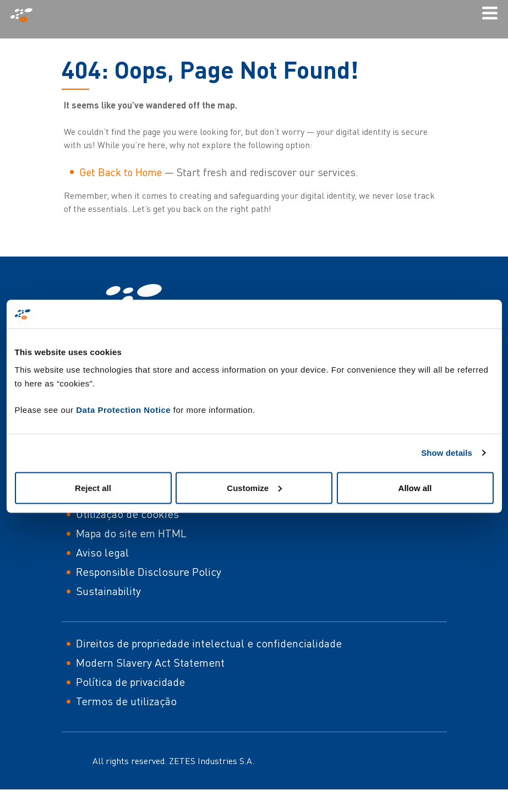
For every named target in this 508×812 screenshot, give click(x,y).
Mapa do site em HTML (131, 533)
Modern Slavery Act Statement (150, 663)
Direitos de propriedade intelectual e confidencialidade (209, 643)
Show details (447, 453)
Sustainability (108, 591)
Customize (254, 487)
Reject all (93, 487)
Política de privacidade (130, 682)
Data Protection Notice (123, 409)
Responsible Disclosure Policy (149, 572)
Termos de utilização (126, 701)
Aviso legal (102, 552)
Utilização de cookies (127, 514)
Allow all (415, 487)
